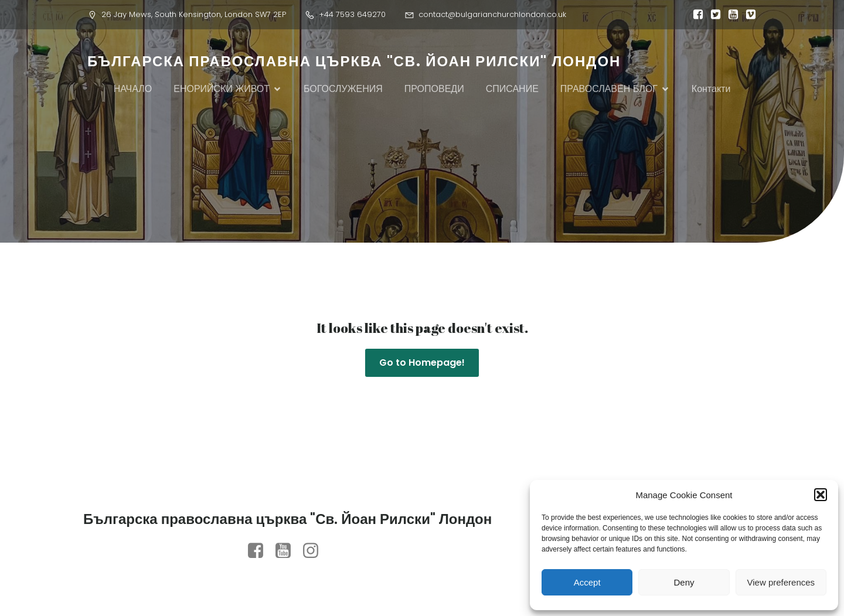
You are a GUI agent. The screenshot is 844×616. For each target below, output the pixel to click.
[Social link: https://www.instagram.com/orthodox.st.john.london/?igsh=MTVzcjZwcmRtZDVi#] (315, 551)
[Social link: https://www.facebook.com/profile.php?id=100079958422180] (260, 551)
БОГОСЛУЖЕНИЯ (343, 89)
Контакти (711, 89)
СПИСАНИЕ (512, 89)
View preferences (781, 582)
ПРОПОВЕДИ (434, 89)
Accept (587, 582)
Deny (684, 582)
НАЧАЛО (133, 89)
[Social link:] (695, 15)
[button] (821, 495)
